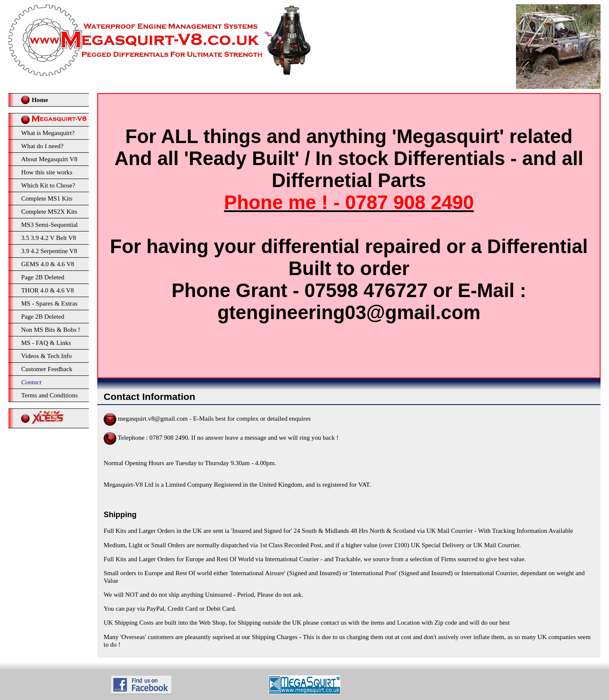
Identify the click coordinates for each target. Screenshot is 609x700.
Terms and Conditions (49, 395)
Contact (31, 382)
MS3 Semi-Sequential (49, 225)
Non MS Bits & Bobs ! (51, 329)
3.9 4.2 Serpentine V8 (49, 251)
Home (40, 100)
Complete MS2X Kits (49, 211)
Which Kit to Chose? (48, 185)
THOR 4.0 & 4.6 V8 (48, 290)
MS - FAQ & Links (46, 343)
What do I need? (42, 146)
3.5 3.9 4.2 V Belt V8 (49, 238)
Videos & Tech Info (47, 356)
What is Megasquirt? (48, 133)
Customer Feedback (47, 369)
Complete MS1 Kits (47, 198)
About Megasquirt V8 (49, 159)
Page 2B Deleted (43, 277)
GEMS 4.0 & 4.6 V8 (48, 264)
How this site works (47, 172)
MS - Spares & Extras (49, 303)
